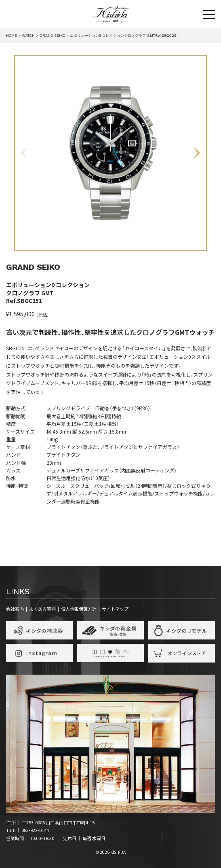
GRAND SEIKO (33, 267)
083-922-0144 (35, 830)
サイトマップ (115, 609)
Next (196, 153)
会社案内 (15, 609)
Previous (25, 153)
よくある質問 (42, 609)
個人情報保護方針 (79, 609)
